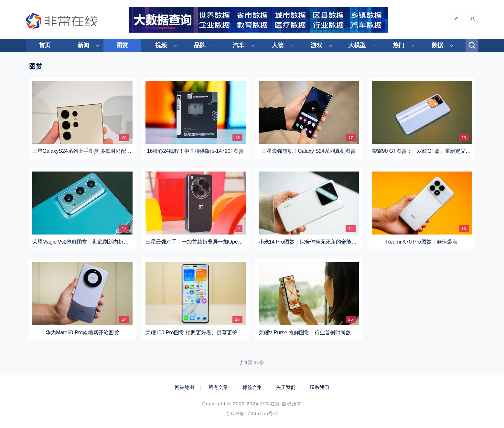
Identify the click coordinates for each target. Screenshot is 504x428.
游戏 (316, 45)
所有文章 (218, 387)
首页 (45, 45)
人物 (278, 45)
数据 (437, 45)
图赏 (122, 45)
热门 (399, 45)
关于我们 (286, 387)
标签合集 (252, 387)
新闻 (83, 45)
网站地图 (185, 387)
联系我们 (319, 387)
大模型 (357, 45)
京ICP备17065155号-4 (252, 413)
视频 (161, 45)
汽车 (239, 45)
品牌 (200, 45)
